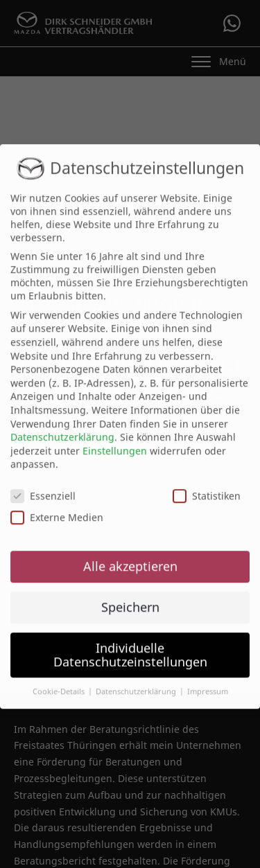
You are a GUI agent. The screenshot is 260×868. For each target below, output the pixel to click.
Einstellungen (115, 442)
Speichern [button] (130, 598)
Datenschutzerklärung (62, 428)
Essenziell (43, 487)
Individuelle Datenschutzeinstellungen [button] (130, 646)
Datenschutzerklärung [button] (137, 683)
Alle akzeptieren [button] (130, 557)
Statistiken (207, 487)
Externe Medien (57, 509)
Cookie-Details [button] (60, 683)
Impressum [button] (208, 683)
